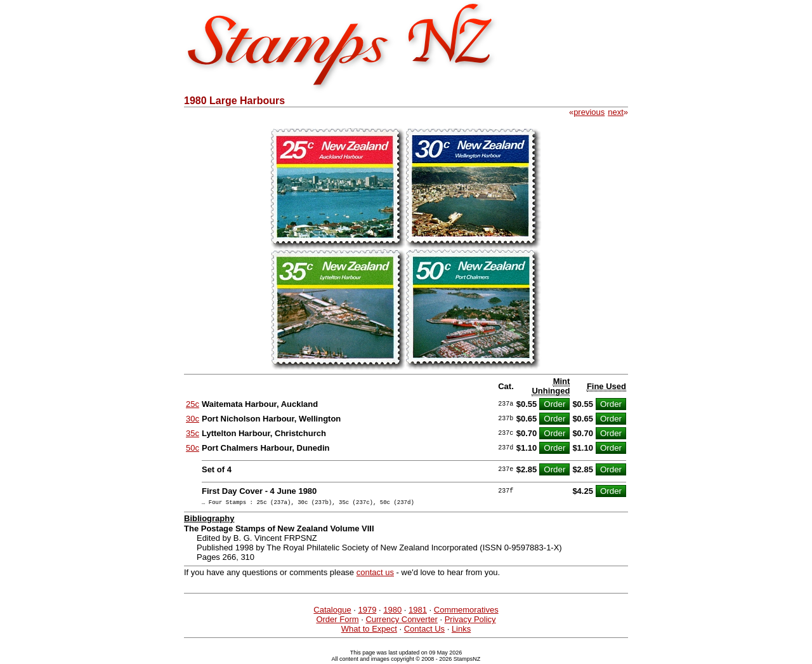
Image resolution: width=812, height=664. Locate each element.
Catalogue (332, 612)
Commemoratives (466, 612)
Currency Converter (401, 621)
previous (589, 112)
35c (193, 433)
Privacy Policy (470, 621)
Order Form (337, 621)
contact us (375, 574)
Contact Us (424, 631)
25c (193, 404)
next (616, 112)
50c (193, 448)
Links (461, 631)
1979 (367, 612)
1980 (392, 612)
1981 (418, 612)
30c (193, 419)
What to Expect (369, 631)
